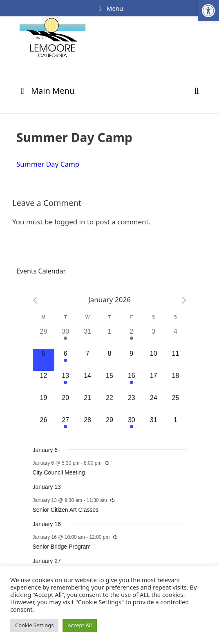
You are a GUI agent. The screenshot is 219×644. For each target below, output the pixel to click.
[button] (208, 11)
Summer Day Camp (48, 164)
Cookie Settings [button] (34, 625)
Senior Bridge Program (62, 547)
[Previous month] (35, 300)
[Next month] (184, 300)
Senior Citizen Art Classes (66, 510)
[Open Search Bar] (197, 91)
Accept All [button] (79, 625)
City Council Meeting (59, 472)
